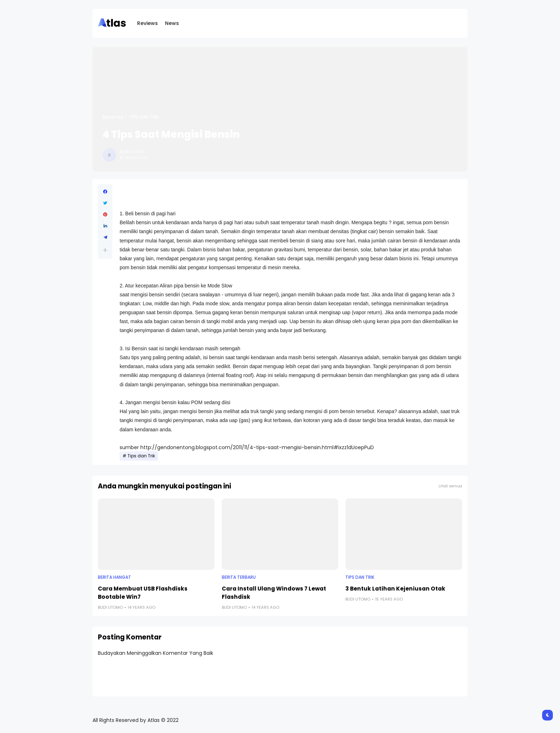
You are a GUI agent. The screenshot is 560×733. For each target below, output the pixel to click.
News (172, 23)
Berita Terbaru (239, 577)
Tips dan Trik (144, 117)
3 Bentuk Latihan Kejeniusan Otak (395, 589)
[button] (105, 250)
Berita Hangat (114, 577)
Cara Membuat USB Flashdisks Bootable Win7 (143, 593)
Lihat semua (450, 486)
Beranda (113, 117)
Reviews (147, 23)
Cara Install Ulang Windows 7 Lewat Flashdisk (274, 593)
